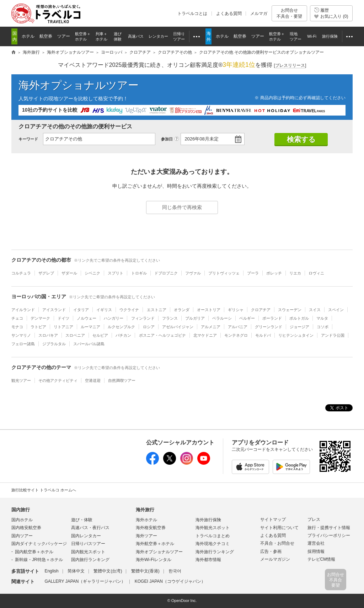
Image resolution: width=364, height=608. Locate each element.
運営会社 (316, 543)
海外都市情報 (208, 560)
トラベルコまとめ (213, 536)
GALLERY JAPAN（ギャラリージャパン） (85, 581)
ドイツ (63, 318)
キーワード (28, 139)
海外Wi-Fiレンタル (154, 560)
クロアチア (261, 310)
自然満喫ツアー (122, 380)
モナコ (17, 327)
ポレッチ (274, 273)
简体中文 (76, 571)
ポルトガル (299, 318)
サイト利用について (279, 528)
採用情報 (316, 551)
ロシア (149, 327)
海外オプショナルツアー (79, 85)
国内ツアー (22, 536)
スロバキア (48, 335)
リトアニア (63, 327)
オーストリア (209, 310)
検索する (301, 139)
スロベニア (75, 335)
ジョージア (299, 327)
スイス (315, 310)
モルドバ (263, 335)
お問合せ (289, 13)
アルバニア (238, 327)
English (51, 571)
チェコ (17, 318)
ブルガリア (195, 318)
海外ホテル (146, 520)
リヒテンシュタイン (296, 335)
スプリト (116, 273)
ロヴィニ (316, 273)
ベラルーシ (222, 318)
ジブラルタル (54, 344)
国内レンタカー (86, 536)
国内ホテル (22, 520)
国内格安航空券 (26, 528)
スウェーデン (290, 310)
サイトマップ (273, 519)
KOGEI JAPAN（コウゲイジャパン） (170, 581)
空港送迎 (93, 380)
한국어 (175, 571)
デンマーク (40, 318)
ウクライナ (129, 310)
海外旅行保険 (208, 520)
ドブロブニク (166, 273)
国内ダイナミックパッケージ (39, 544)
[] (290, 66)
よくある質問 (229, 14)
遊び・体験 (82, 520)
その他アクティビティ (58, 380)
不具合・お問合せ (277, 543)
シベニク (92, 273)
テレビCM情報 (322, 559)
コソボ (323, 327)
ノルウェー (87, 318)
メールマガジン (275, 559)
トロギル (139, 273)
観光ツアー (21, 380)
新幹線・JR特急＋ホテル (39, 560)
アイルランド (23, 310)
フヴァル (193, 273)
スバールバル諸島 (89, 344)
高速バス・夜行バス (90, 528)
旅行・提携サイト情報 (329, 528)
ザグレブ (46, 273)
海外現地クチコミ (213, 544)
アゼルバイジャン (178, 327)
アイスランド (54, 310)
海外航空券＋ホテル (155, 544)
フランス (170, 318)
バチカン (123, 335)
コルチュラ (21, 273)
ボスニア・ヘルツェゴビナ (162, 335)
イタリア (81, 310)
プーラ (253, 273)
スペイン (336, 310)
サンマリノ (21, 335)
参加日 (167, 139)
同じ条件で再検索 (182, 207)
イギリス (104, 310)
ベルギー (247, 318)
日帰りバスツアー (88, 544)
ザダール (69, 273)
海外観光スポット (213, 528)
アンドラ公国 (333, 335)
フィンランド (143, 318)
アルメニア (211, 327)
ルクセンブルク (121, 327)
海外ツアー (146, 536)
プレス (314, 519)
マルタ (322, 318)
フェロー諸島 (23, 344)
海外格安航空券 (151, 528)
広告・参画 (271, 551)
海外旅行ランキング (215, 552)
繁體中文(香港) (145, 571)
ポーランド (272, 318)
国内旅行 (21, 510)
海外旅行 (145, 510)
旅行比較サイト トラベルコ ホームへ (44, 490)
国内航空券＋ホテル (34, 552)
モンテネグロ (236, 335)
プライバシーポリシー (329, 535)
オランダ (182, 310)
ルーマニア (90, 327)
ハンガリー (114, 318)
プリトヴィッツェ (224, 273)
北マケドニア (205, 335)
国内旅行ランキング (90, 560)
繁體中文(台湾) (108, 571)
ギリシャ (236, 310)
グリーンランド (269, 327)
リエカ (295, 273)
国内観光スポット (88, 552)
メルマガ (259, 14)
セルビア (100, 335)
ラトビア (38, 327)
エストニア (157, 310)
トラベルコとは (192, 14)
